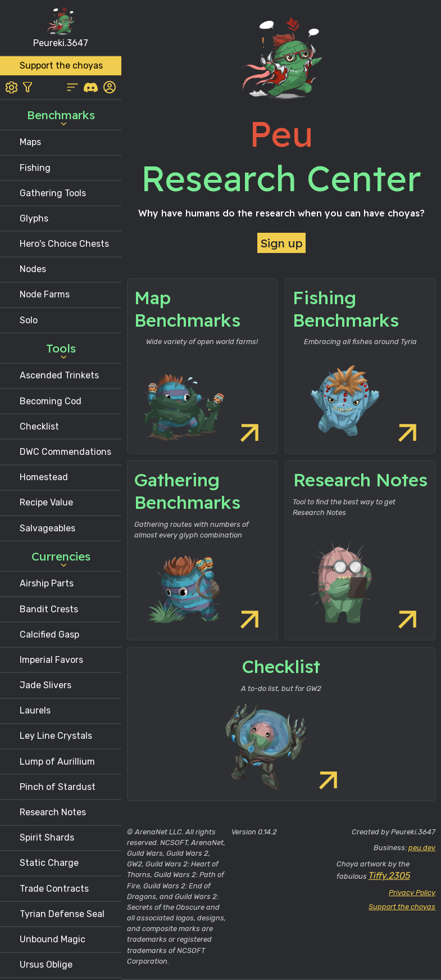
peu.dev (422, 848)
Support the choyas (402, 907)
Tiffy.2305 (389, 876)
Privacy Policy (412, 893)
